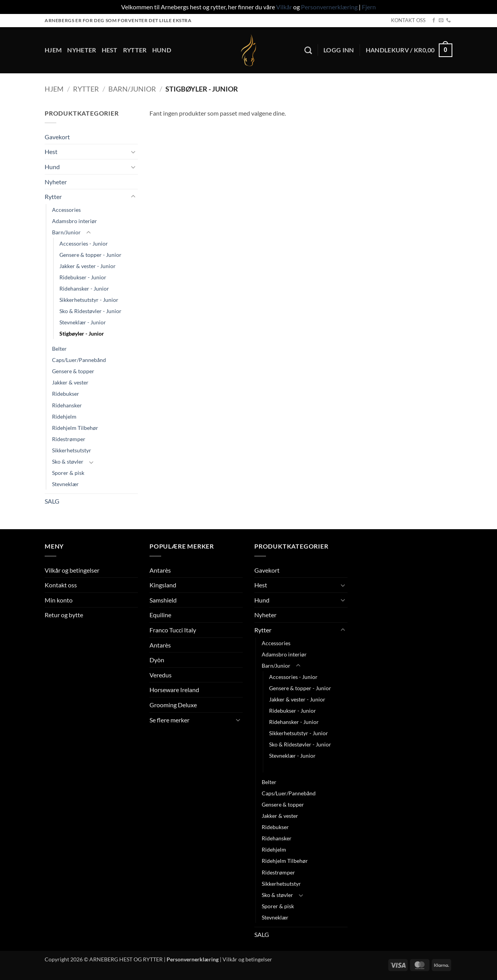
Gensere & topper (73, 371)
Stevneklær (65, 484)
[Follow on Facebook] (434, 21)
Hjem (53, 50)
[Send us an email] (441, 21)
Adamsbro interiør (75, 221)
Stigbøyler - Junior (82, 333)
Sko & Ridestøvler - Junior (90, 311)
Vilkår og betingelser (72, 570)
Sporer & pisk (68, 473)
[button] (339, 50)
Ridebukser (66, 394)
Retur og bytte (64, 615)
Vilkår (284, 7)
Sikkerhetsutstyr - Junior (89, 300)
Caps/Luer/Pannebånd (79, 360)
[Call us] (448, 21)
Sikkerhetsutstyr (72, 450)
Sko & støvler (68, 461)
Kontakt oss (61, 585)
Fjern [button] (369, 7)
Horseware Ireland (174, 690)
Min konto (59, 600)
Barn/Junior (132, 89)
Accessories (66, 210)
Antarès (160, 570)
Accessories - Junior (84, 243)
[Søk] (308, 50)
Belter (59, 349)
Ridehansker (67, 405)
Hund (162, 50)
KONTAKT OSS (408, 20)
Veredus (161, 675)
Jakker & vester (70, 382)
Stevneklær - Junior (83, 322)
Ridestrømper (69, 439)
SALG (52, 501)
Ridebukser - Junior (83, 277)
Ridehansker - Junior (84, 288)
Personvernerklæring (329, 7)
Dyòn (157, 660)
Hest (110, 50)
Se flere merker (169, 720)
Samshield (163, 600)
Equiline (160, 615)
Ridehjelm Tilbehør (75, 428)
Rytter (135, 50)
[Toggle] (133, 152)
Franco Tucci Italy (173, 630)
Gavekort (57, 137)
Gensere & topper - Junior (90, 255)
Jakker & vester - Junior (88, 266)
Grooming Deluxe (173, 705)
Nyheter (82, 50)
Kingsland (163, 585)
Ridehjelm (64, 416)
